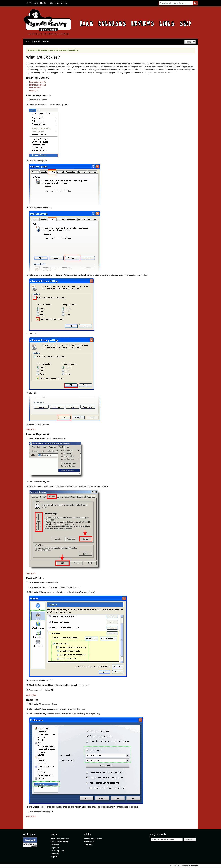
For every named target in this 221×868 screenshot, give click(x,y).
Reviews (143, 23)
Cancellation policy (60, 842)
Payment (55, 848)
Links (167, 23)
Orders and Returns (93, 839)
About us (88, 845)
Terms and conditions (61, 839)
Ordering (55, 854)
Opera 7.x (33, 91)
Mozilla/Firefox (35, 88)
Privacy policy (57, 851)
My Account (32, 3)
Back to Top (31, 429)
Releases (112, 23)
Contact (186, 23)
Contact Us (89, 842)
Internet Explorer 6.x (38, 85)
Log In (64, 3)
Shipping (55, 845)
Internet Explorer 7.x (38, 82)
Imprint (54, 857)
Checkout (54, 3)
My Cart (44, 3)
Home (87, 23)
